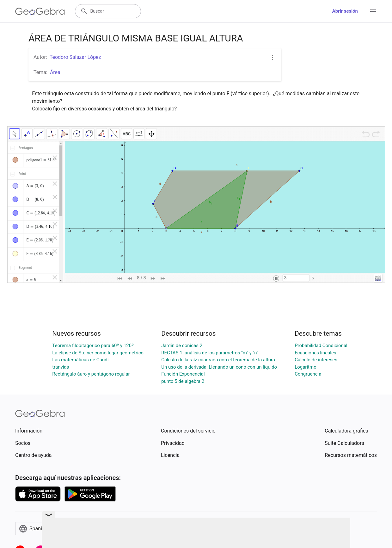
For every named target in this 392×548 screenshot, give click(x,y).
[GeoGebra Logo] (40, 11)
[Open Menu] (373, 11)
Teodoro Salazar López (75, 57)
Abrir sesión (345, 11)
